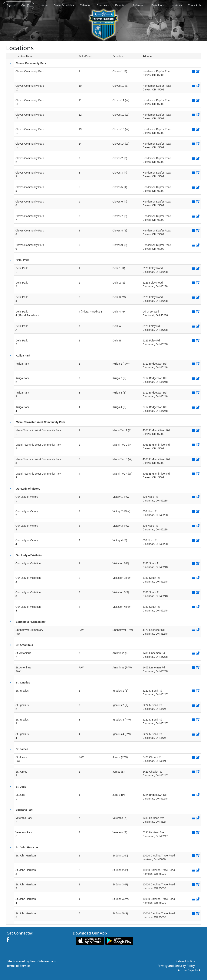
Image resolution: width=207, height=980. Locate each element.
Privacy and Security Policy (176, 966)
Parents (121, 5)
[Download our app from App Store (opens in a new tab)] (90, 941)
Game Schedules (64, 5)
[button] (10, 63)
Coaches (103, 5)
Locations (176, 5)
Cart (26, 5)
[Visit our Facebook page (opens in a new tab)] (9, 940)
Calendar (85, 5)
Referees (139, 5)
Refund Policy (185, 961)
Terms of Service (18, 966)
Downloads (158, 5)
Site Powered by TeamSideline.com (31, 961)
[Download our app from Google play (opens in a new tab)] (119, 941)
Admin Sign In (189, 970)
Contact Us (194, 5)
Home (44, 5)
